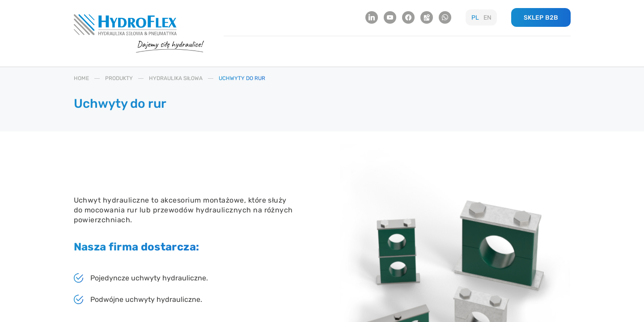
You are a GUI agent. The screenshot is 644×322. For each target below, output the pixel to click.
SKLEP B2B (541, 18)
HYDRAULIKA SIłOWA (176, 78)
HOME (81, 78)
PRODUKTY (119, 78)
